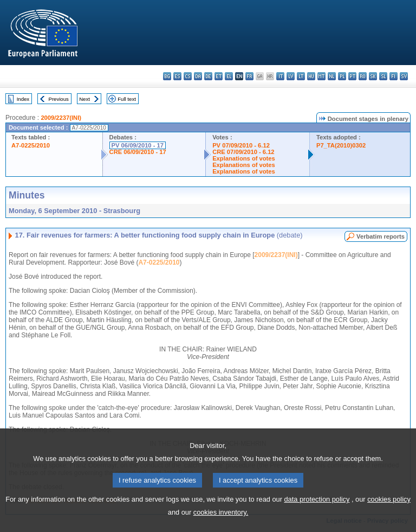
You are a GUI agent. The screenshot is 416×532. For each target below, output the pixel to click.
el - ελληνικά (229, 76)
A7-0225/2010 (31, 145)
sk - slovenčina (373, 76)
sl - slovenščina (383, 76)
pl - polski (342, 76)
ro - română (363, 76)
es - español (177, 76)
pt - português (352, 76)
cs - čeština (188, 76)
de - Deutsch (208, 76)
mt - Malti (321, 76)
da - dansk (198, 76)
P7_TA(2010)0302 (341, 145)
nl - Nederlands (332, 76)
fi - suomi (394, 76)
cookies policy (389, 513)
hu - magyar (311, 76)
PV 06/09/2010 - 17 (138, 145)
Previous (59, 99)
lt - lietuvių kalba (301, 76)
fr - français (249, 76)
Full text (127, 99)
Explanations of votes (244, 158)
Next (84, 99)
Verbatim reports (381, 236)
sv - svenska (404, 76)
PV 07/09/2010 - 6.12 (241, 145)
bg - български (167, 76)
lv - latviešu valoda (291, 76)
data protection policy (317, 513)
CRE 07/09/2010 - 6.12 (243, 152)
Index (23, 99)
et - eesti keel (219, 76)
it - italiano (280, 76)
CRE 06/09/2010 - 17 (138, 152)
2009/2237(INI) (61, 118)
